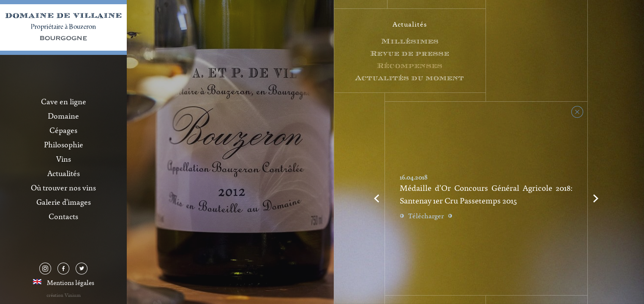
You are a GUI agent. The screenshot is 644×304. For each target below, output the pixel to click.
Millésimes (410, 41)
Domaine (63, 116)
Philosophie (64, 144)
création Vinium (64, 295)
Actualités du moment (410, 78)
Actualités (64, 173)
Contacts (63, 216)
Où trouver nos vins (63, 187)
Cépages (63, 130)
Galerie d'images (64, 202)
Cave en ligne (64, 101)
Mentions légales (71, 282)
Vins (64, 159)
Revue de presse (410, 53)
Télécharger (426, 216)
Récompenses (410, 66)
